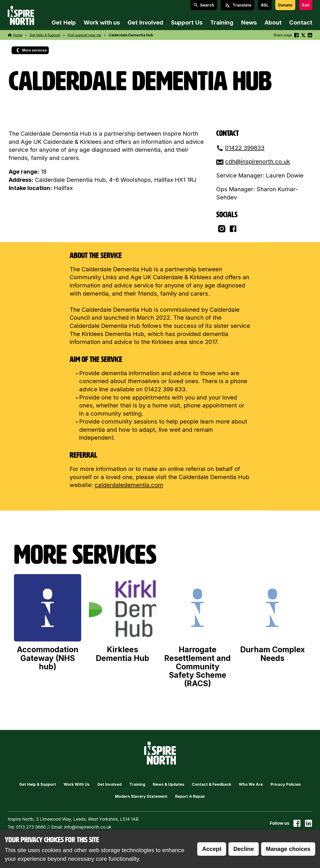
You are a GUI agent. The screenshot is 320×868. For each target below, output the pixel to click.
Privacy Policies (286, 784)
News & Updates (169, 784)
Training (222, 22)
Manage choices (288, 849)
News (249, 22)
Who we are (251, 784)
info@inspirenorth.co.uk (88, 827)
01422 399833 (245, 148)
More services (31, 50)
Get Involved (145, 22)
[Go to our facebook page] (297, 823)
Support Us (187, 22)
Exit (306, 5)
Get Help (64, 22)
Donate (285, 5)
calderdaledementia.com (129, 485)
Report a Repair (190, 796)
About (273, 22)
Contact (301, 22)
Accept (212, 849)
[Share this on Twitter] (303, 35)
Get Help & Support (45, 35)
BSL (265, 5)
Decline (243, 849)
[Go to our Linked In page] (308, 823)
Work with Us (77, 784)
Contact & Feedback (212, 784)
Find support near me (84, 35)
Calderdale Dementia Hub (131, 35)
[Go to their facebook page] (233, 229)
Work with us (102, 22)
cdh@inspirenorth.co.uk (258, 162)
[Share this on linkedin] (310, 35)
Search (204, 5)
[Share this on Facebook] (296, 35)
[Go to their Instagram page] (222, 229)
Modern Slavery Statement (141, 796)
